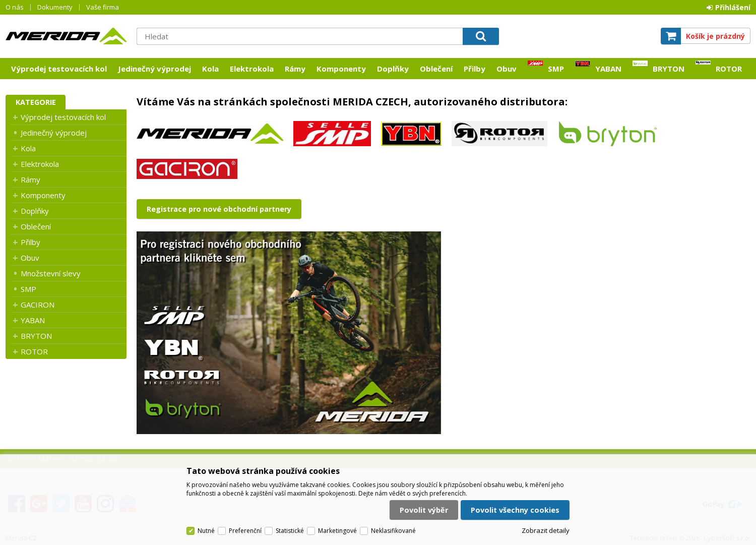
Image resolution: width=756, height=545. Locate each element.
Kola (210, 69)
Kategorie (36, 102)
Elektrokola (252, 69)
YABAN (608, 69)
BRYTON (669, 69)
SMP (556, 69)
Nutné (206, 531)
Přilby (475, 69)
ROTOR (729, 69)
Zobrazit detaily (546, 530)
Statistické (290, 531)
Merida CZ (66, 36)
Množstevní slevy (51, 273)
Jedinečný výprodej (154, 69)
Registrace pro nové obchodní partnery (219, 209)
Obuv (507, 69)
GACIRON (38, 305)
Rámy (295, 69)
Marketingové (337, 531)
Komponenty (341, 69)
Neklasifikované (393, 531)
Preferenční (245, 531)
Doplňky (393, 69)
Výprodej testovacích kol (59, 69)
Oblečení (436, 69)
